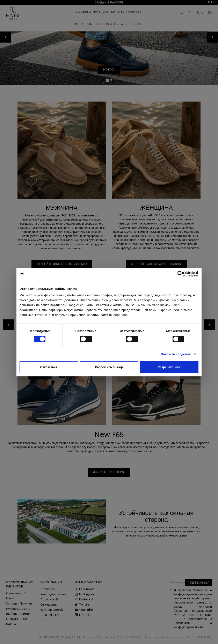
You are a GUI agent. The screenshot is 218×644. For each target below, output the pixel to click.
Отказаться (49, 367)
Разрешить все (169, 367)
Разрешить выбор (109, 367)
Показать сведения (176, 354)
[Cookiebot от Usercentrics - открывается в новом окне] (180, 274)
